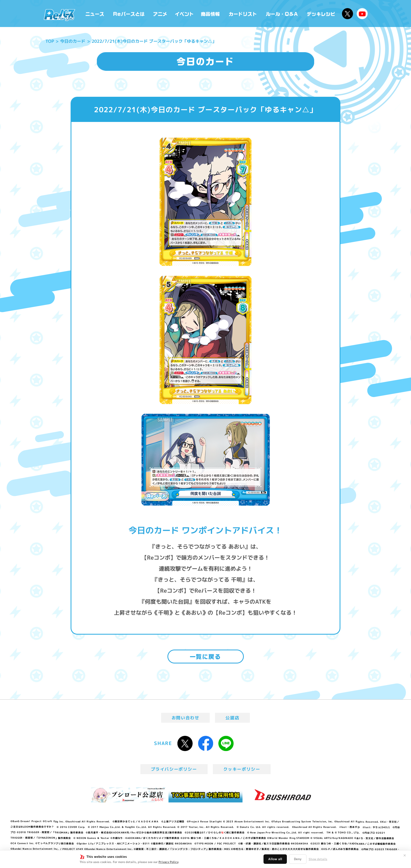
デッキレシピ (321, 14)
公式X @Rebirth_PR (347, 14)
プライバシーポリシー (174, 769)
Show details (318, 859)
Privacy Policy (168, 862)
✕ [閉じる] (405, 855)
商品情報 (211, 14)
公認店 (232, 718)
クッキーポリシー (242, 769)
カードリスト (243, 14)
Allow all (275, 859)
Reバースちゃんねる (362, 14)
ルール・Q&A (282, 14)
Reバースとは (129, 14)
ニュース (95, 14)
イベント (184, 14)
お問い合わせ (186, 718)
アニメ (160, 14)
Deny (298, 859)
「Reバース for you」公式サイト (59, 15)
